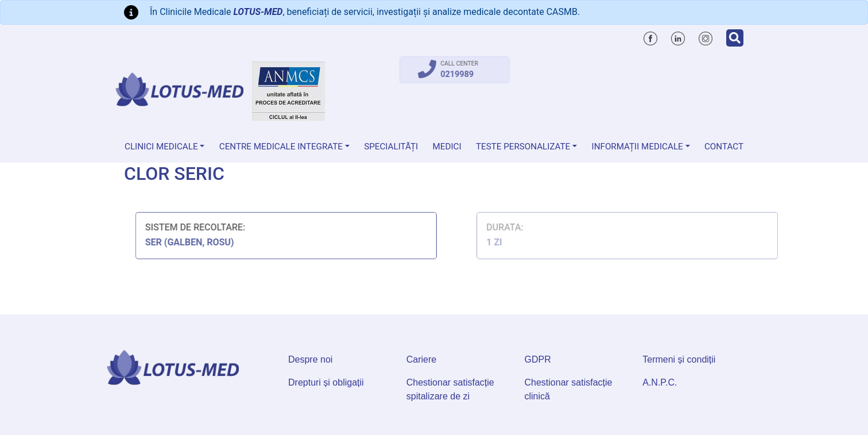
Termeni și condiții (679, 359)
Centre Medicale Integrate (281, 147)
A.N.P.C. (660, 382)
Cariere (421, 359)
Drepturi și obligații (326, 382)
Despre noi (310, 359)
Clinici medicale (161, 147)
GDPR (538, 359)
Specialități (391, 147)
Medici (447, 147)
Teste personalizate (523, 147)
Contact (724, 147)
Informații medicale (638, 147)
